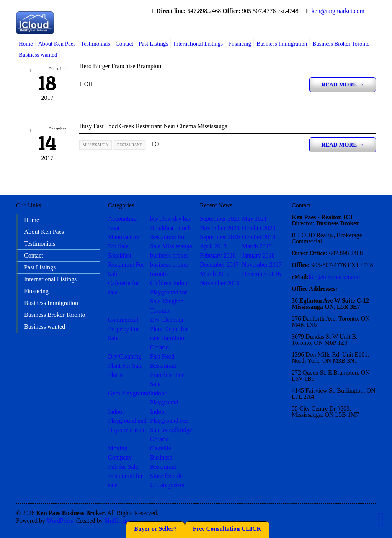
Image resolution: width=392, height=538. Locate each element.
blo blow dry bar (170, 219)
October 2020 (259, 228)
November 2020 (220, 228)
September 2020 (220, 237)
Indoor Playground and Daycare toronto (128, 421)
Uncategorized (168, 485)
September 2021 (220, 219)
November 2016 (220, 283)
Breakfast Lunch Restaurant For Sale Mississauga (171, 237)
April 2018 (213, 246)
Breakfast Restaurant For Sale (126, 265)
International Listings (198, 44)
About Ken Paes (57, 44)
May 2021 (254, 219)
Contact (125, 44)
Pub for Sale (123, 467)
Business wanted (38, 55)
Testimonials (95, 44)
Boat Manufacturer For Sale (125, 237)
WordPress (60, 521)
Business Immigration (282, 44)
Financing (240, 44)
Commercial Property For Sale (123, 329)
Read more (343, 85)
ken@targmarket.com (338, 11)
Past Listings (153, 44)
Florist (116, 375)
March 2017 (215, 274)
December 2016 (261, 274)
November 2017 (262, 265)
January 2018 (258, 255)
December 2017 (219, 265)
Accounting (122, 219)
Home (26, 44)
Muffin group (121, 521)
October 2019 (259, 237)
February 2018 (218, 255)
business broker (169, 255)
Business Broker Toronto (341, 44)
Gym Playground (129, 393)
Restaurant (163, 467)
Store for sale (166, 476)
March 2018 (257, 246)
